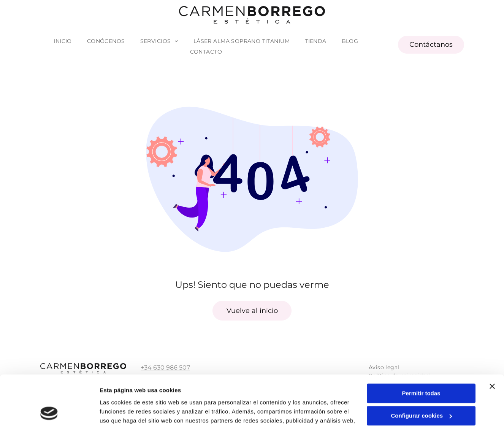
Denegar (421, 390)
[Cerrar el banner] (492, 339)
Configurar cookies (421, 368)
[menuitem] (63, 41)
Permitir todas (421, 346)
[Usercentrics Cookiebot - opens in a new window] (49, 412)
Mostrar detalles (122, 412)
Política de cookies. (292, 391)
